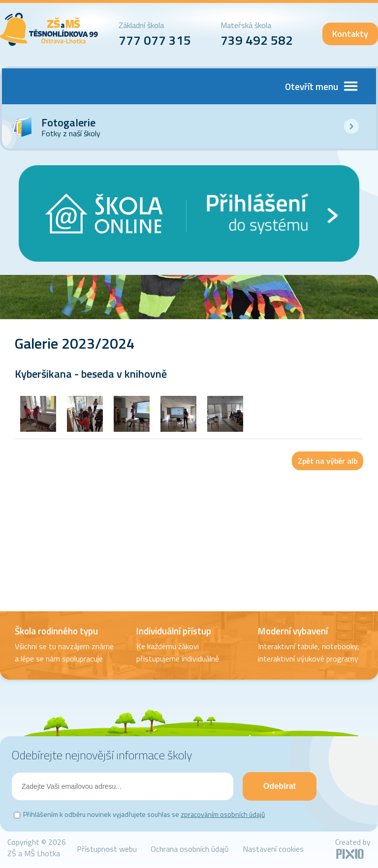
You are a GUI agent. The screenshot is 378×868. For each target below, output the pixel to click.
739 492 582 (257, 40)
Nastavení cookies (273, 849)
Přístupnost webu (107, 849)
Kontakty (350, 34)
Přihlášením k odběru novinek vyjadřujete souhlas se (144, 814)
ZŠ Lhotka (49, 30)
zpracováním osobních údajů (223, 814)
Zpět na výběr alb (328, 461)
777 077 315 (155, 40)
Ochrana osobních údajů (190, 849)
